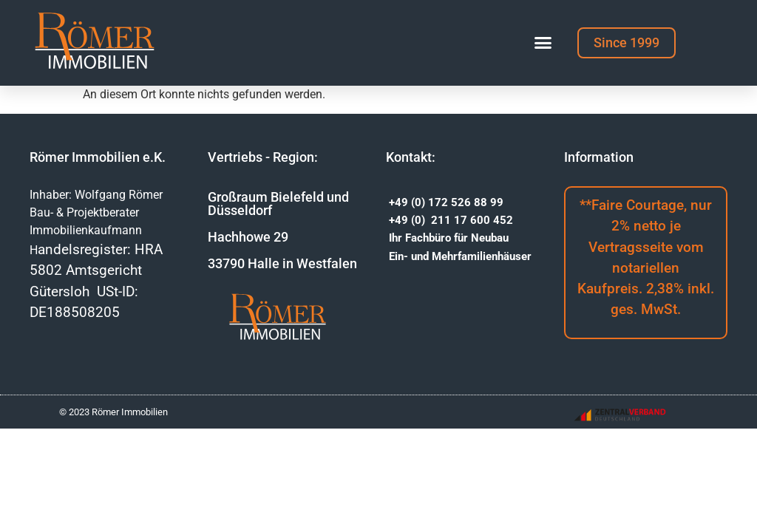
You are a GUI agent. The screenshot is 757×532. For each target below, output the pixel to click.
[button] (543, 43)
